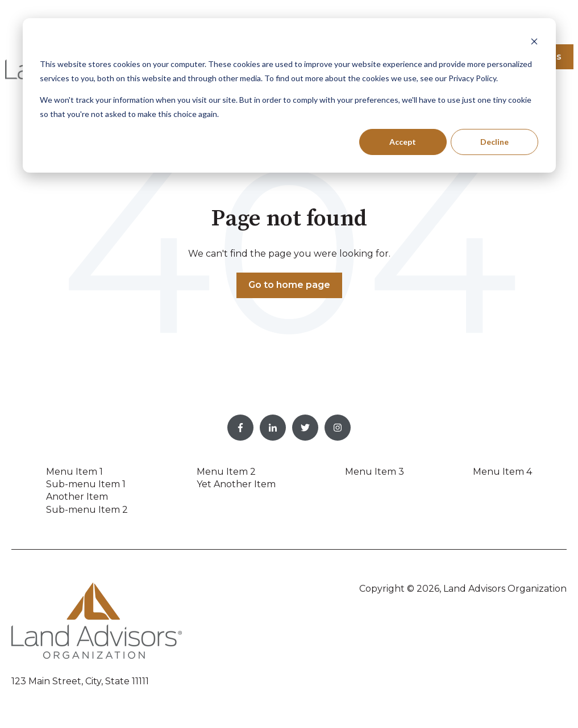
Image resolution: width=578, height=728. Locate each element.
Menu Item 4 (502, 472)
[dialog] (289, 95)
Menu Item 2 (226, 472)
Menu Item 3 (375, 472)
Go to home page (289, 285)
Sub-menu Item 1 (86, 484)
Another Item (77, 497)
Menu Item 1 (74, 472)
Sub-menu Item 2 (87, 510)
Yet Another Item (236, 484)
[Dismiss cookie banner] (534, 43)
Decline (494, 142)
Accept (403, 142)
